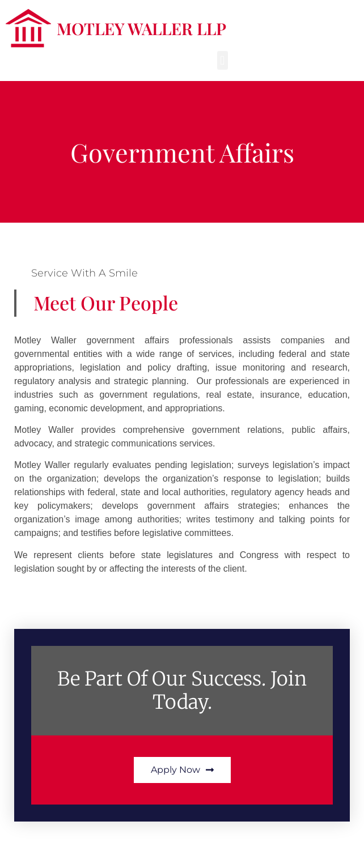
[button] (223, 60)
